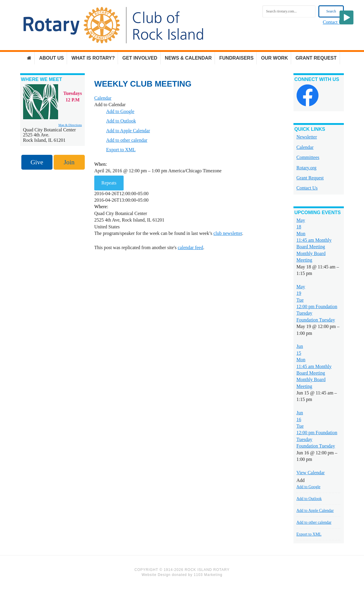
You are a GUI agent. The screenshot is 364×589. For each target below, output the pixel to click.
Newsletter (307, 137)
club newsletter (228, 233)
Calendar (305, 147)
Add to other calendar (127, 140)
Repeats (109, 183)
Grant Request (310, 178)
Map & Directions (70, 125)
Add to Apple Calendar (128, 131)
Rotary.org (306, 168)
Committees (308, 157)
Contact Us (333, 22)
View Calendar (310, 473)
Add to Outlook (121, 121)
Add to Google (120, 111)
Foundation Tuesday (316, 320)
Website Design (156, 575)
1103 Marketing (208, 575)
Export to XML (121, 150)
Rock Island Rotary (113, 25)
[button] (110, 105)
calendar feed (190, 247)
